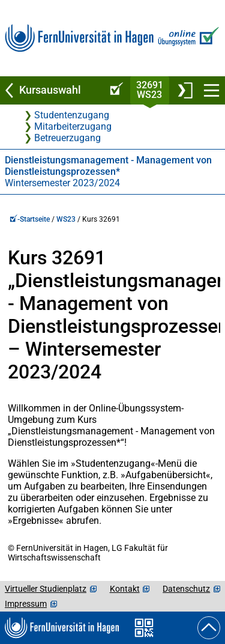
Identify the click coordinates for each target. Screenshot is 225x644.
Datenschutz (186, 589)
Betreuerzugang (67, 138)
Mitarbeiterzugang (73, 126)
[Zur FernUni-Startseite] (79, 38)
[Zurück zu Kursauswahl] (52, 90)
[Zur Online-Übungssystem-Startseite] (187, 38)
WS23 (66, 219)
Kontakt (125, 589)
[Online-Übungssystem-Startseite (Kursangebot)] (115, 90)
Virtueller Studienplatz (46, 589)
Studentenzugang (72, 115)
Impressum (26, 604)
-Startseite (30, 219)
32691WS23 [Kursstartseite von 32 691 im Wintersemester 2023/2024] (150, 90)
